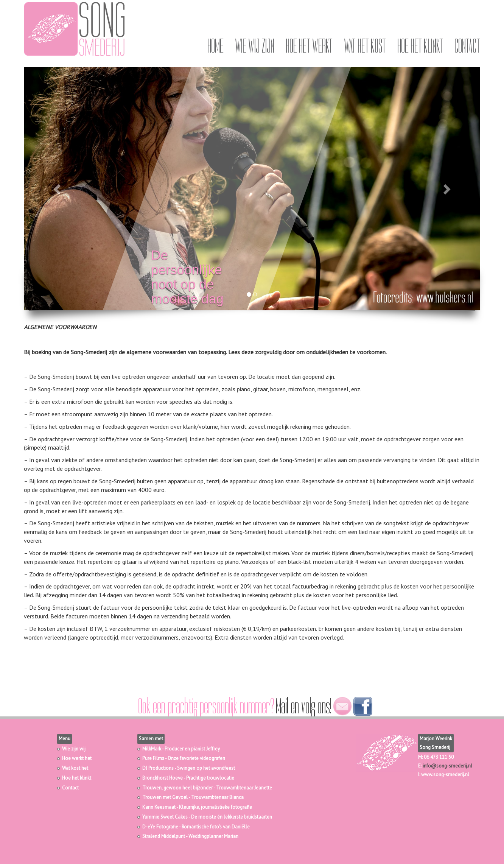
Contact (467, 46)
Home (215, 46)
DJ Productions (158, 768)
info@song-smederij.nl (447, 766)
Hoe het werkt (309, 46)
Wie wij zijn (255, 46)
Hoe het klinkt (420, 46)
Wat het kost (365, 46)
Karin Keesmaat (159, 807)
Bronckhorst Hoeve (163, 778)
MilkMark (152, 749)
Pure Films (153, 758)
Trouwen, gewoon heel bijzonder (177, 788)
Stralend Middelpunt (164, 836)
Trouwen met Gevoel (165, 797)
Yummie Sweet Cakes (165, 817)
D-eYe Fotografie (160, 827)
